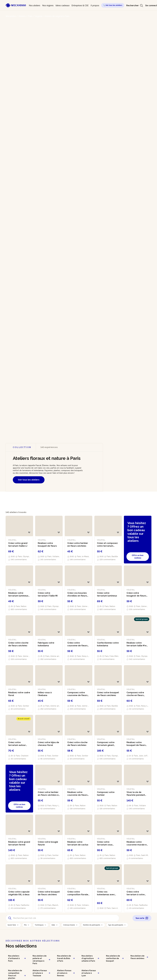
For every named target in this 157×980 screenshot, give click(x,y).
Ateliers (22, 16)
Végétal (38, 16)
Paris (30, 16)
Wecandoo (11, 16)
